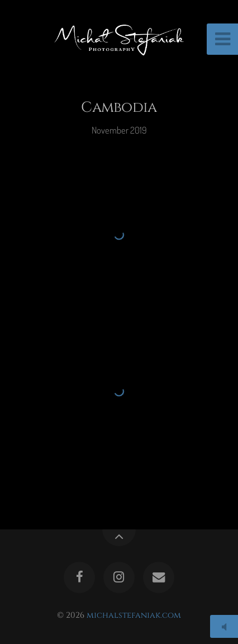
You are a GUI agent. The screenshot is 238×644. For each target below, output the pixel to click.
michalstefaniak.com (134, 615)
